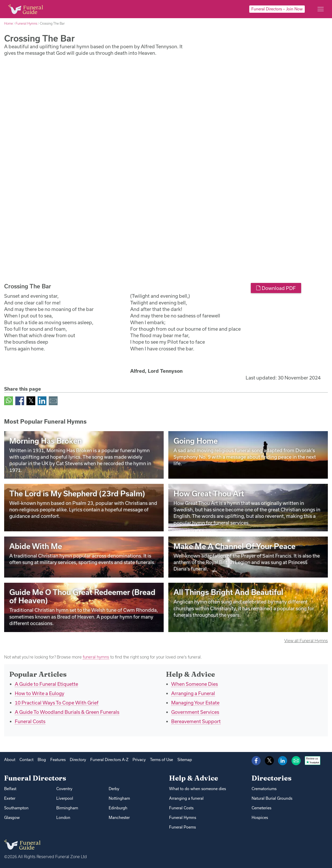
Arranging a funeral (186, 798)
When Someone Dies (195, 684)
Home (9, 23)
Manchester (119, 818)
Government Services (195, 712)
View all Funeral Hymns (306, 641)
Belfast (10, 789)
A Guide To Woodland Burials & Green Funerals (67, 712)
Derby (114, 789)
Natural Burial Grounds (272, 798)
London (63, 818)
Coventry (64, 789)
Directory (78, 760)
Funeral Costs (30, 721)
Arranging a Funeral (193, 693)
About (10, 760)
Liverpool (65, 798)
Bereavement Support (196, 721)
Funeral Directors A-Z (109, 760)
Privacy (139, 760)
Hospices (260, 818)
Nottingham (119, 798)
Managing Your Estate (195, 703)
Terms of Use (161, 760)
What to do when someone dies (198, 789)
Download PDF (276, 288)
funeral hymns (96, 657)
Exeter (10, 798)
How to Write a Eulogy (40, 693)
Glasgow (12, 818)
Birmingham (67, 808)
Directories (272, 778)
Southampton (16, 808)
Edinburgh (118, 808)
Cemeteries (261, 808)
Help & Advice (194, 778)
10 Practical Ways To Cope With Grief (57, 703)
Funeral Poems (182, 827)
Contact (26, 760)
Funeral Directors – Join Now (277, 9)
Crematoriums (264, 789)
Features (58, 760)
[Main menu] (321, 9)
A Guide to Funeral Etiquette (46, 684)
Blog (42, 760)
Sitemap (185, 760)
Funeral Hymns (26, 23)
